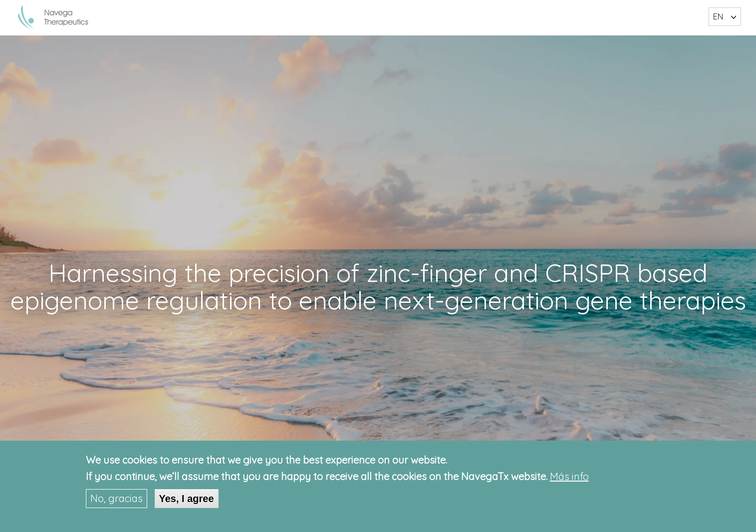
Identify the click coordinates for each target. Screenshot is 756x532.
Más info (569, 477)
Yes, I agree (187, 499)
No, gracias (117, 498)
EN (718, 16)
